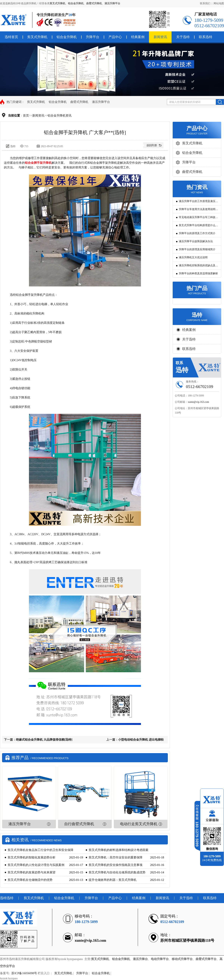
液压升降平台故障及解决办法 (196, 241)
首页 (26, 115)
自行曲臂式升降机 (79, 824)
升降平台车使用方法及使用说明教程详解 (198, 211)
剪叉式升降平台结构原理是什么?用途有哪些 (198, 227)
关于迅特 (183, 37)
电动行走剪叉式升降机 (139, 824)
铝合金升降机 (67, 37)
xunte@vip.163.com (198, 402)
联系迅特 (206, 37)
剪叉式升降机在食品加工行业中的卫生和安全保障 (41, 850)
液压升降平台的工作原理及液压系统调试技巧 (198, 203)
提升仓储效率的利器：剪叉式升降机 (113, 880)
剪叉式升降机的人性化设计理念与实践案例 (36, 865)
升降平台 (93, 37)
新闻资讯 (160, 37)
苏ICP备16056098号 (24, 973)
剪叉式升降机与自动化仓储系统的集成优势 (117, 872)
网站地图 (219, 3)
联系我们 (205, 3)
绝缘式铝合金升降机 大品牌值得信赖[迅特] (44, 740)
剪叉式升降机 (37, 37)
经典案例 (138, 37)
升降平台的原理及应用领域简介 (197, 249)
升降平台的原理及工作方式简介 (197, 233)
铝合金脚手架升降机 (38, 163)
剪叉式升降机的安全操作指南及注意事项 (116, 865)
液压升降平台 (101, 102)
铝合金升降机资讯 (60, 115)
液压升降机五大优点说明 (193, 257)
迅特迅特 (7, 898)
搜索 (220, 102)
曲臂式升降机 (79, 102)
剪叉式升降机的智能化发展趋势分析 (32, 857)
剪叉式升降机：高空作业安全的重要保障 (116, 857)
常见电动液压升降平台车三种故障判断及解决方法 (198, 219)
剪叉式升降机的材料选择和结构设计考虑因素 (119, 850)
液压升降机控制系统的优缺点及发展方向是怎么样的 (198, 267)
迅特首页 (11, 37)
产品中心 (115, 37)
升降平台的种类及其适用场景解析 (198, 273)
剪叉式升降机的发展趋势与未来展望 (32, 872)
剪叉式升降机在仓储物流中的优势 (30, 880)
